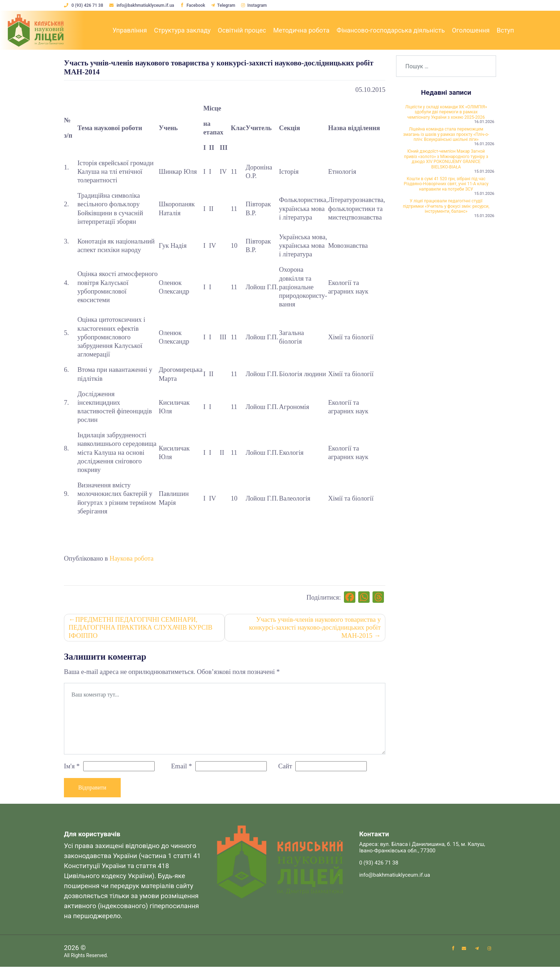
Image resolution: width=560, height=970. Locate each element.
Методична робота (301, 30)
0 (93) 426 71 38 (84, 5)
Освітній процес (242, 30)
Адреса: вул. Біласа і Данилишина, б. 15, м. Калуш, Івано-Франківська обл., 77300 (422, 850)
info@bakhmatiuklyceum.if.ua (143, 5)
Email (182, 768)
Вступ (505, 30)
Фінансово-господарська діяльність (391, 30)
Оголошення (471, 30)
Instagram (257, 5)
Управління (130, 30)
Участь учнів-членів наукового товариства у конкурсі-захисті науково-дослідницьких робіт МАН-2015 (314, 629)
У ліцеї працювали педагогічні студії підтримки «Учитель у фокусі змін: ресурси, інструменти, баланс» (446, 246)
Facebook (194, 5)
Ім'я (72, 768)
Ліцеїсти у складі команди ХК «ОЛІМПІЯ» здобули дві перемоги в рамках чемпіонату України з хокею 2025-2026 (446, 117)
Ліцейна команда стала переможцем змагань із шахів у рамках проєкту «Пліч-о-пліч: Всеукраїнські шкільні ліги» (446, 148)
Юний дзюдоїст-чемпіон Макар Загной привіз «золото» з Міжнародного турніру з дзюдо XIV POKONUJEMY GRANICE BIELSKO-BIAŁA (446, 183)
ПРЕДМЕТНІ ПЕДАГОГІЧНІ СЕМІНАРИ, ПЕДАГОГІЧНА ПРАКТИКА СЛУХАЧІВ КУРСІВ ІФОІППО (141, 629)
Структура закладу (182, 30)
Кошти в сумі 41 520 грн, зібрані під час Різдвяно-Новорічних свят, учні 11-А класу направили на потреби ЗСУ (446, 218)
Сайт (285, 768)
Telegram (226, 5)
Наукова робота (132, 558)
